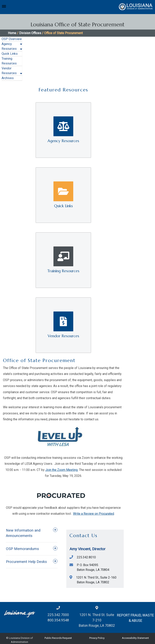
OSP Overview (12, 39)
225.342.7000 (58, 615)
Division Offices (30, 33)
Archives (8, 78)
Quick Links (10, 54)
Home (12, 33)
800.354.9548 (58, 620)
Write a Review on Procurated (94, 514)
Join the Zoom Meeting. (62, 470)
